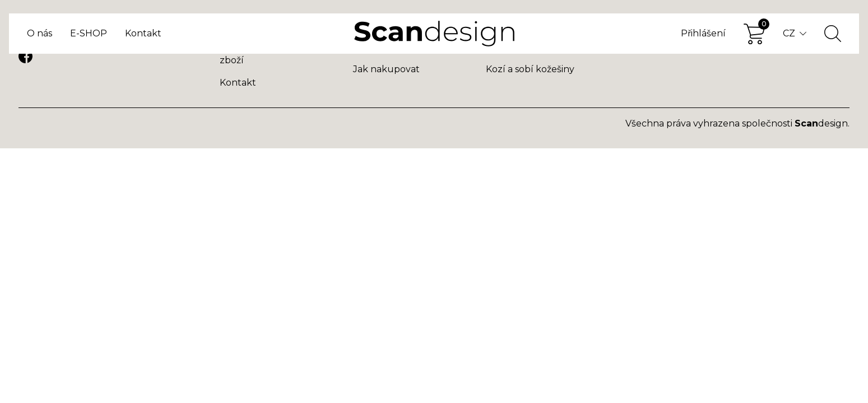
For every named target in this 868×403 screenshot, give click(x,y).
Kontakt (143, 33)
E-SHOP (89, 33)
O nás (40, 33)
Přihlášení (703, 33)
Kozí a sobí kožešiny (530, 69)
